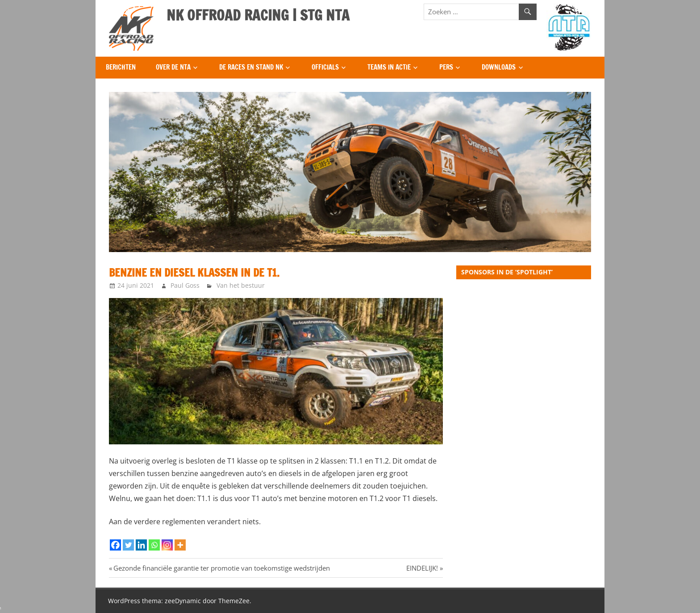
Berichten (121, 67)
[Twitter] (128, 545)
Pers (446, 67)
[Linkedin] (141, 545)
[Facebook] (115, 545)
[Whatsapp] (154, 545)
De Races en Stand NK (251, 67)
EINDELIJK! (422, 568)
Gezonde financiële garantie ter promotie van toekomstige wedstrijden (221, 568)
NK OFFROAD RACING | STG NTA (258, 15)
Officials (325, 67)
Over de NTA (173, 67)
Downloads (499, 67)
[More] (180, 545)
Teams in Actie (389, 67)
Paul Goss (185, 285)
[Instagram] (167, 545)
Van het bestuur (241, 285)
